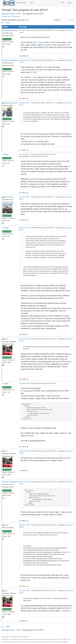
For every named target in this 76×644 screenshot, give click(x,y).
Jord (6, 339)
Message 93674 (24, 228)
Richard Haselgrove (10, 30)
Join (62, 3)
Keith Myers (9, 197)
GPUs (19, 14)
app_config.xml (39, 42)
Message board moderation (11, 16)
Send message (7, 39)
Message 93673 (24, 197)
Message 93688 (24, 339)
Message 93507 (24, 103)
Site (32, 3)
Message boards (8, 14)
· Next (8, 23)
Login (69, 3)
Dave (6, 525)
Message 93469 (24, 30)
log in (27, 20)
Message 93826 (24, 383)
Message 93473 (24, 60)
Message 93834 (24, 482)
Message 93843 (24, 590)
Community (22, 3)
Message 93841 (24, 525)
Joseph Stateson (11, 103)
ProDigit (5, 155)
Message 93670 (24, 154)
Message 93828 (24, 451)
